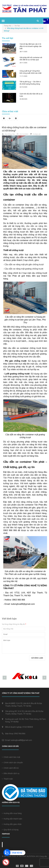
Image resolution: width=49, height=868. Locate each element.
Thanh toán (7, 779)
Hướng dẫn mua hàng (12, 813)
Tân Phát (8, 478)
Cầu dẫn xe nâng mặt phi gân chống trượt (24, 264)
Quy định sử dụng (10, 830)
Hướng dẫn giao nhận (12, 824)
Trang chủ (9, 26)
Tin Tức (17, 26)
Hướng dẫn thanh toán (12, 819)
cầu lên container (11, 208)
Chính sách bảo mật (11, 757)
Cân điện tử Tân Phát (15, 845)
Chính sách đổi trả (10, 768)
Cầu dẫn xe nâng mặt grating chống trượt (24, 269)
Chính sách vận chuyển (12, 763)
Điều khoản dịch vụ (11, 773)
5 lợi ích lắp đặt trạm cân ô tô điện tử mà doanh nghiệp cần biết (31, 46)
